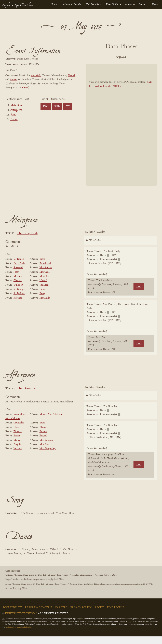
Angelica (18, 452)
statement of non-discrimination (19, 635)
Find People (116, 615)
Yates (42, 431)
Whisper (18, 292)
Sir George (19, 297)
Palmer (43, 297)
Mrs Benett (45, 452)
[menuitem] (54, 5)
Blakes (43, 435)
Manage (18, 448)
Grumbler (19, 431)
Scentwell (18, 275)
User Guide (112, 5)
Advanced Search (72, 5)
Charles (18, 288)
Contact (143, 5)
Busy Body (19, 271)
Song (13, 115)
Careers (61, 615)
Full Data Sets (93, 5)
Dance (14, 120)
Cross (25, 88)
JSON (46, 106)
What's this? (96, 248)
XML (57, 106)
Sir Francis (19, 267)
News (155, 5)
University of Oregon (21, 621)
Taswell (72, 76)
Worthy (18, 439)
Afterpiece (16, 110)
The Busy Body (28, 241)
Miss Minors (46, 448)
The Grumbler (27, 396)
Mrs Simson (46, 275)
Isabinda (18, 305)
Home (54, 5)
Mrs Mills (36, 76)
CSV (68, 106)
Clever (17, 435)
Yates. (43, 267)
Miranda (18, 284)
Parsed (121, 65)
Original (121, 57)
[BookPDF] (122, 132)
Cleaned (139, 57)
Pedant (17, 443)
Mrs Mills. (45, 305)
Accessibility (12, 615)
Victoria (18, 456)
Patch (16, 280)
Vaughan (44, 292)
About (128, 5)
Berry (42, 301)
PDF (102, 57)
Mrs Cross (45, 280)
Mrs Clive (45, 284)
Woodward (45, 271)
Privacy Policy (81, 615)
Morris (13, 80)
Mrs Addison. (55, 422)
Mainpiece (16, 105)
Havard (43, 288)
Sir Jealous (19, 301)
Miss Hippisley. (48, 456)
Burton (43, 439)
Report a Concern (38, 615)
